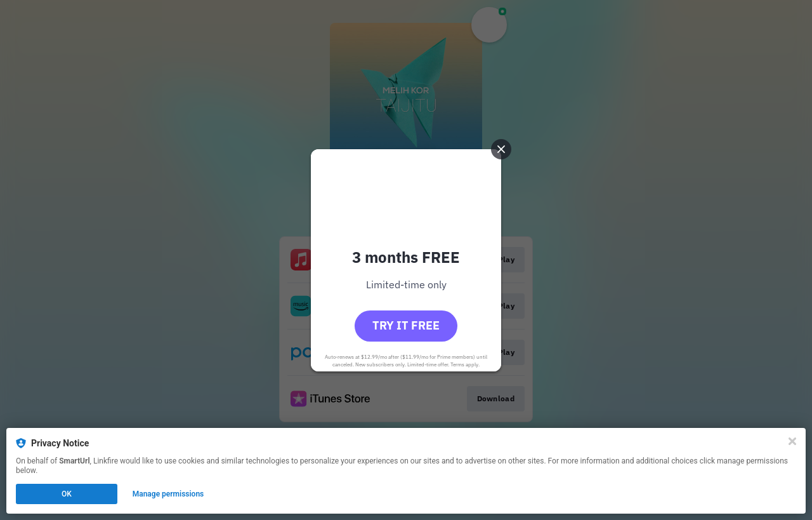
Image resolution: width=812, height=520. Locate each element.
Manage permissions (168, 494)
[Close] (792, 441)
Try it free (406, 325)
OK (67, 494)
